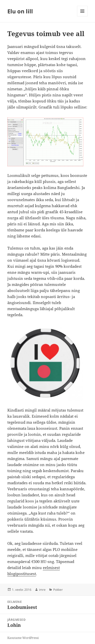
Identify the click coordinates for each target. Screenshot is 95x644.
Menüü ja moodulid (82, 16)
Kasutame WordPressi (23, 638)
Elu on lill (20, 11)
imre (42, 590)
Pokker (58, 590)
